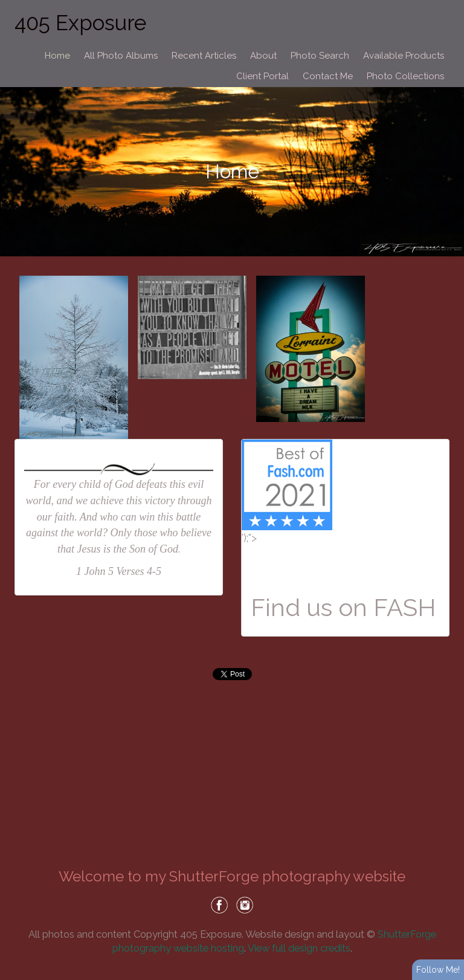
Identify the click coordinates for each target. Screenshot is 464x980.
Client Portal (263, 76)
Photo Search (320, 56)
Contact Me (328, 76)
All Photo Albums (121, 56)
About (263, 56)
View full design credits (299, 948)
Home (57, 56)
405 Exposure (80, 23)
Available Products (404, 56)
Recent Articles (204, 56)
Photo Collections (405, 76)
